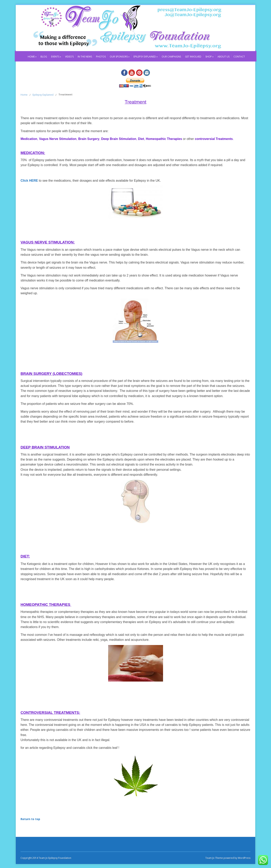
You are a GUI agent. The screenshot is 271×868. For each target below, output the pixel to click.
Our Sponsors (120, 57)
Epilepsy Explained (146, 57)
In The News (85, 57)
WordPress (244, 858)
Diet (141, 139)
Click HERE (29, 181)
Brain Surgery (88, 139)
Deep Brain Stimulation (119, 139)
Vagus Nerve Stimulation (58, 139)
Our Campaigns (171, 57)
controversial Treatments (213, 139)
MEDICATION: (33, 153)
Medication (29, 139)
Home (32, 57)
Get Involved (193, 57)
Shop (209, 57)
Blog (44, 57)
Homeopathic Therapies (164, 139)
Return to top (30, 819)
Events (56, 57)
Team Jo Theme (214, 858)
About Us (224, 57)
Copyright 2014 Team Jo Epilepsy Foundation (46, 858)
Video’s (69, 57)
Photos (101, 57)
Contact (239, 57)
